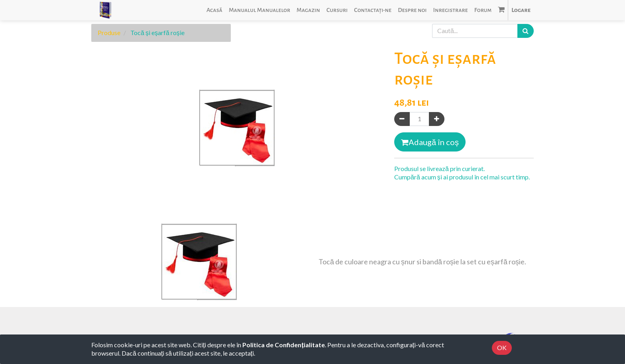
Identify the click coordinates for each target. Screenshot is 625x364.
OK (502, 347)
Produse (109, 32)
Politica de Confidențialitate (283, 345)
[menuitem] (214, 10)
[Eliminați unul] (402, 119)
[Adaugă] (437, 119)
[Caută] (526, 31)
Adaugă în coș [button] (430, 142)
